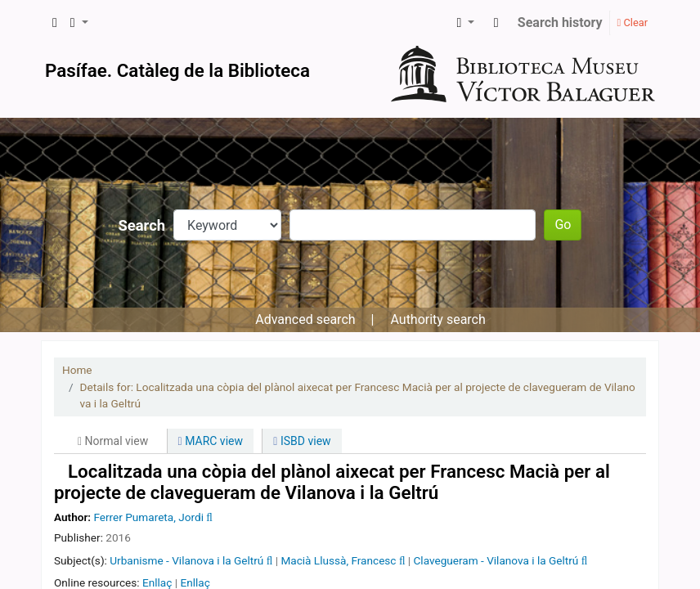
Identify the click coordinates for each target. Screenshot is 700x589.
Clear (633, 22)
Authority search (437, 319)
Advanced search (305, 319)
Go (563, 225)
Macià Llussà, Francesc (338, 560)
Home (77, 370)
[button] (55, 23)
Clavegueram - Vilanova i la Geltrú (496, 560)
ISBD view (302, 441)
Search (142, 225)
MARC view (211, 441)
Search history (560, 22)
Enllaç (157, 582)
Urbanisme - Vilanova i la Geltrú (186, 560)
